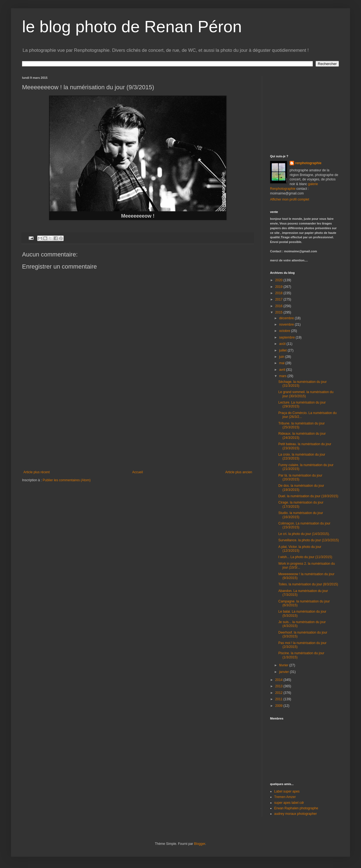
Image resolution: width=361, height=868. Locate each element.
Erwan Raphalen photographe (296, 808)
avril (283, 370)
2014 (279, 680)
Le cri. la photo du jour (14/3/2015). (304, 534)
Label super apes (287, 791)
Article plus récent (37, 472)
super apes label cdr (289, 803)
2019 (279, 287)
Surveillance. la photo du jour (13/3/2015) (309, 540)
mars (283, 376)
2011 (279, 699)
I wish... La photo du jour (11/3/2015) (305, 557)
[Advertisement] (138, 429)
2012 (279, 693)
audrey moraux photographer (296, 814)
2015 (279, 312)
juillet (283, 350)
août (283, 344)
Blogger (200, 844)
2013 (279, 686)
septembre (287, 337)
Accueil (138, 472)
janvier (285, 672)
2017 (279, 299)
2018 (279, 293)
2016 (279, 306)
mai (282, 363)
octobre (285, 331)
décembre (287, 318)
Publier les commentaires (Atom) (67, 480)
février (284, 665)
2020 (279, 280)
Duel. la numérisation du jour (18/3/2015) (308, 496)
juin (282, 357)
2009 (279, 706)
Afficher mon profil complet (290, 199)
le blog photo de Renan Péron (132, 27)
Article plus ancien (239, 472)
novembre (287, 325)
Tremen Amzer (285, 797)
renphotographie (308, 163)
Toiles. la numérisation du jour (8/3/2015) (308, 584)
